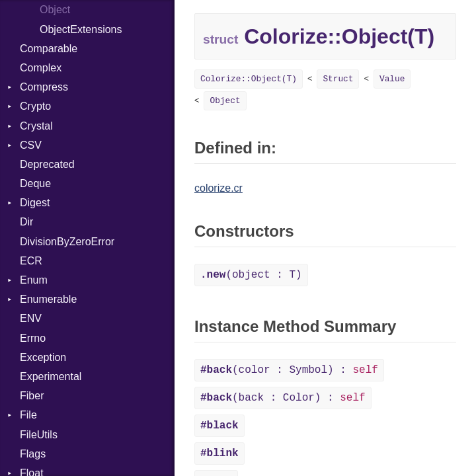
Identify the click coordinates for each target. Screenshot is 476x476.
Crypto (35, 106)
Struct (338, 79)
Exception (43, 357)
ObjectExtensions (81, 29)
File (28, 415)
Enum (34, 280)
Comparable (49, 49)
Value (392, 79)
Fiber (32, 396)
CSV (31, 145)
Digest (35, 203)
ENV (31, 318)
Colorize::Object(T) (249, 79)
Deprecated (47, 164)
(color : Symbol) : (289, 370)
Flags (33, 454)
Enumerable (48, 299)
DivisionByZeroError (67, 242)
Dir (26, 222)
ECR (31, 261)
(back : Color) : (283, 398)
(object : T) (251, 275)
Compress (44, 87)
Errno (33, 338)
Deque (35, 183)
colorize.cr (218, 188)
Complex (41, 68)
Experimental (51, 377)
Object (55, 10)
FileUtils (39, 435)
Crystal (36, 126)
